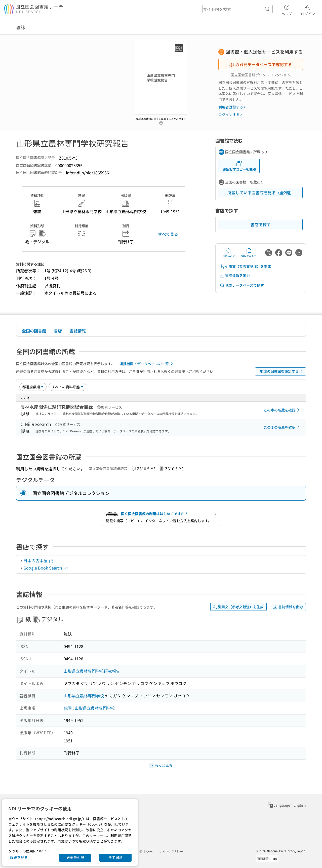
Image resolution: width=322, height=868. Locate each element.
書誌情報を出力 (235, 275)
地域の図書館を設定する (282, 371)
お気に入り (229, 253)
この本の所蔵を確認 (283, 410)
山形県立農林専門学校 (84, 696)
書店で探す (261, 224)
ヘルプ (287, 9)
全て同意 (115, 857)
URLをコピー (249, 253)
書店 (58, 331)
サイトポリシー (171, 851)
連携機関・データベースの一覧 (147, 364)
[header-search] (237, 9)
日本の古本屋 (38, 560)
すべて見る (168, 234)
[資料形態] (67, 387)
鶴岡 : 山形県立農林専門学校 (89, 708)
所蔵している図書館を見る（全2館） (261, 193)
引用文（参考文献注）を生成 (245, 266)
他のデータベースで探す (242, 285)
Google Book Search (46, 568)
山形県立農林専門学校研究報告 (92, 671)
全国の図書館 (34, 331)
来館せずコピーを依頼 (239, 166)
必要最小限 (75, 857)
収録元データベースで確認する (260, 64)
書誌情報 (78, 331)
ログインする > (230, 115)
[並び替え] (33, 387)
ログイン (308, 9)
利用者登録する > (232, 107)
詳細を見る (19, 857)
